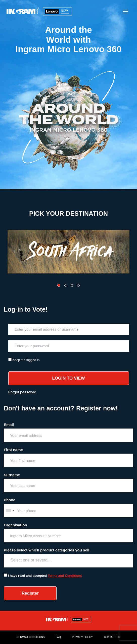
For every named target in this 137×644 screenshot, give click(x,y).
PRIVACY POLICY (82, 637)
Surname (12, 475)
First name (13, 450)
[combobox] (10, 511)
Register (30, 593)
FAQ (58, 637)
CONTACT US (112, 637)
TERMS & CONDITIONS (31, 637)
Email (9, 425)
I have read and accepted (28, 576)
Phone (10, 500)
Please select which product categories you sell (47, 550)
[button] (17, 252)
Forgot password (22, 392)
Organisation (15, 525)
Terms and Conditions (65, 576)
